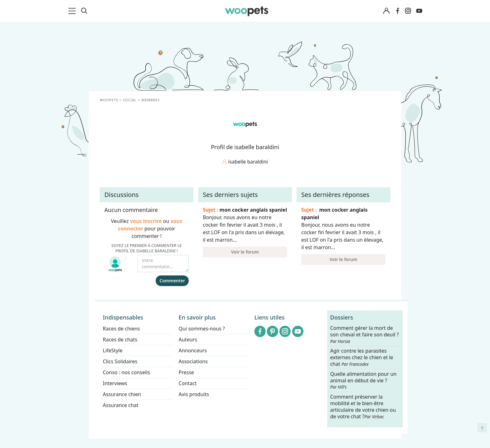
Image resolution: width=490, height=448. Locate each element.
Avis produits (194, 394)
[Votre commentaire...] (163, 264)
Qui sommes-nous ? (202, 329)
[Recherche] (84, 11)
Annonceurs (193, 350)
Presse (186, 372)
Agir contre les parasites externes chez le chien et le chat (362, 358)
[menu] (73, 11)
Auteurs (188, 340)
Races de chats (120, 340)
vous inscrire (146, 221)
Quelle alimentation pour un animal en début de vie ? (363, 380)
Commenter (172, 281)
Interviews (115, 383)
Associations (193, 361)
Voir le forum (245, 252)
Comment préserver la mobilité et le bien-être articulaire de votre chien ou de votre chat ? (363, 407)
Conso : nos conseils (126, 372)
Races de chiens (121, 329)
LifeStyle (113, 350)
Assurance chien (122, 394)
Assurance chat (121, 405)
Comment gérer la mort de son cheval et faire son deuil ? (365, 335)
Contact (188, 383)
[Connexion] (386, 11)
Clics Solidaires (120, 361)
